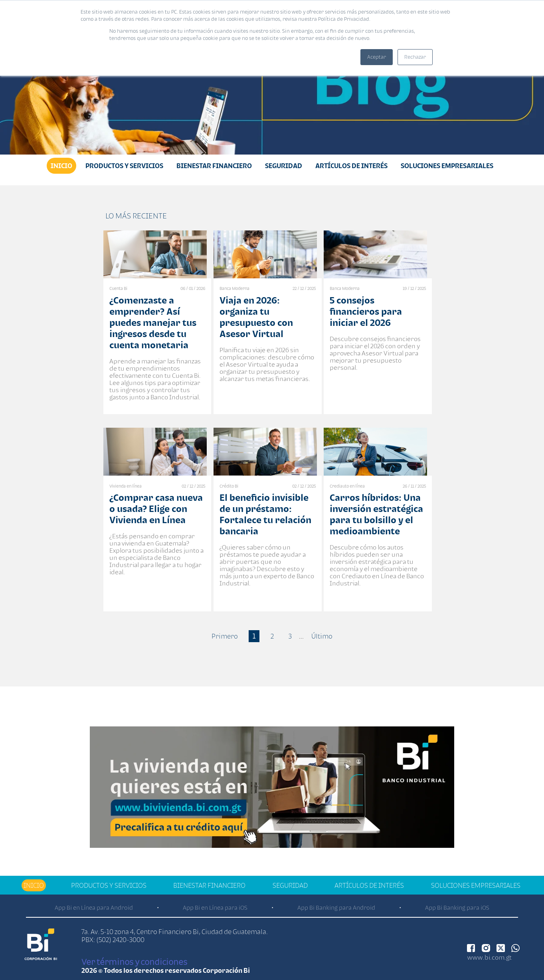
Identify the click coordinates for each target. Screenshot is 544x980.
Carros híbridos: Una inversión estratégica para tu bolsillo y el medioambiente (376, 514)
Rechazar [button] (415, 57)
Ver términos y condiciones (134, 962)
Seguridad (284, 166)
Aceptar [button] (377, 57)
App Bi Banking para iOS (457, 908)
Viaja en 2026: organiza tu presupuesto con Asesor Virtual (256, 317)
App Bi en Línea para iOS (215, 908)
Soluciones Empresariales (447, 166)
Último (322, 636)
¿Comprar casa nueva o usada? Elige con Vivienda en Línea (156, 509)
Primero (225, 636)
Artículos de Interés (351, 166)
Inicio (61, 166)
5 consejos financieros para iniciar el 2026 (366, 311)
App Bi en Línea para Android (94, 908)
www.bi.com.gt (490, 957)
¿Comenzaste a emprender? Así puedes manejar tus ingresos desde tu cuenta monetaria (153, 322)
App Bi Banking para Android (336, 908)
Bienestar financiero (214, 166)
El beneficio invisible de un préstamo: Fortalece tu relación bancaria (265, 514)
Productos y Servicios (124, 166)
